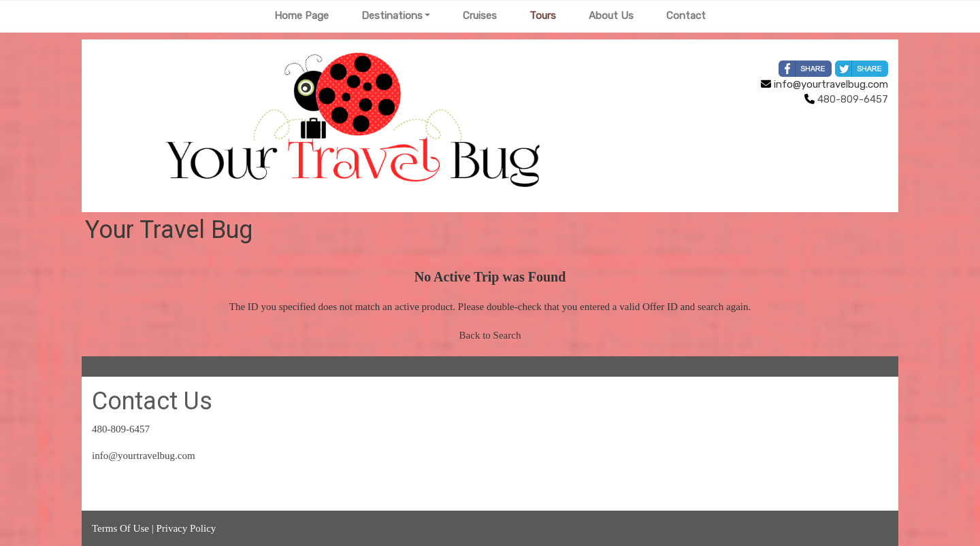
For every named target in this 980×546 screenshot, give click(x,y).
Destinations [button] (392, 16)
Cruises (480, 16)
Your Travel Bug (169, 230)
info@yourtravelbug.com (824, 84)
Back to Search (490, 335)
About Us (611, 16)
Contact (686, 16)
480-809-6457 (121, 429)
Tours (543, 16)
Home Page (301, 16)
